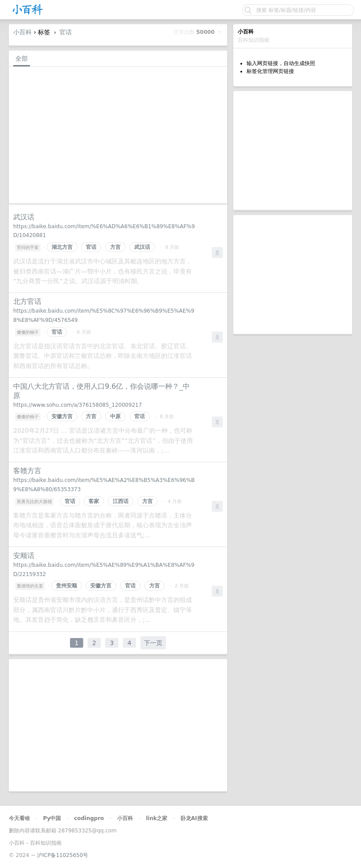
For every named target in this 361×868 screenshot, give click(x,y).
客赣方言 (27, 471)
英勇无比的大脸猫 (34, 501)
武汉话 (24, 217)
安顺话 (24, 556)
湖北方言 (62, 247)
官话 (66, 32)
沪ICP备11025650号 (63, 855)
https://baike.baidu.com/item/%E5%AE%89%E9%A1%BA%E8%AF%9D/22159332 (104, 570)
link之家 (157, 818)
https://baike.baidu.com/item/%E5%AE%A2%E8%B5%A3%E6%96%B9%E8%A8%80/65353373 (104, 485)
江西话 (121, 501)
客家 (94, 501)
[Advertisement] (293, 150)
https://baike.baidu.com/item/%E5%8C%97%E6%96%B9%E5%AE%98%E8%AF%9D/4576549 (104, 315)
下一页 (153, 643)
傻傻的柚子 (28, 332)
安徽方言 (62, 416)
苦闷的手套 (28, 247)
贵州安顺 (66, 586)
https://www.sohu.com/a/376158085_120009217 (77, 405)
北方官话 (27, 301)
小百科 (22, 32)
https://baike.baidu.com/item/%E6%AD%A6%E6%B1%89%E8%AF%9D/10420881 (104, 231)
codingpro (89, 818)
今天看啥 (19, 818)
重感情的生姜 (30, 586)
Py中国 (52, 818)
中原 (115, 416)
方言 (115, 247)
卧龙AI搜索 (194, 818)
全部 (22, 58)
